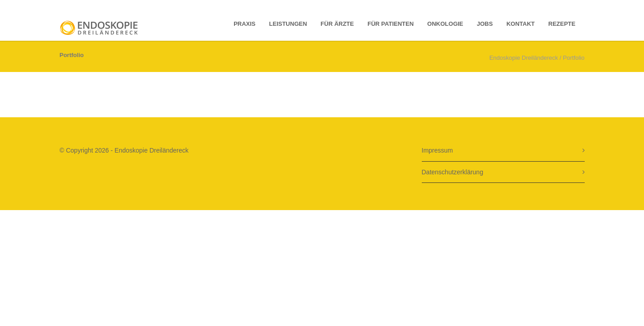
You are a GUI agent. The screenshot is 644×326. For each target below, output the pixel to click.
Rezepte (562, 24)
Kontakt (521, 24)
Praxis (244, 24)
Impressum (437, 150)
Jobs (485, 24)
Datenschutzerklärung (453, 172)
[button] (20, 306)
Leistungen (288, 24)
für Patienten (391, 24)
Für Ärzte (337, 24)
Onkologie (445, 24)
